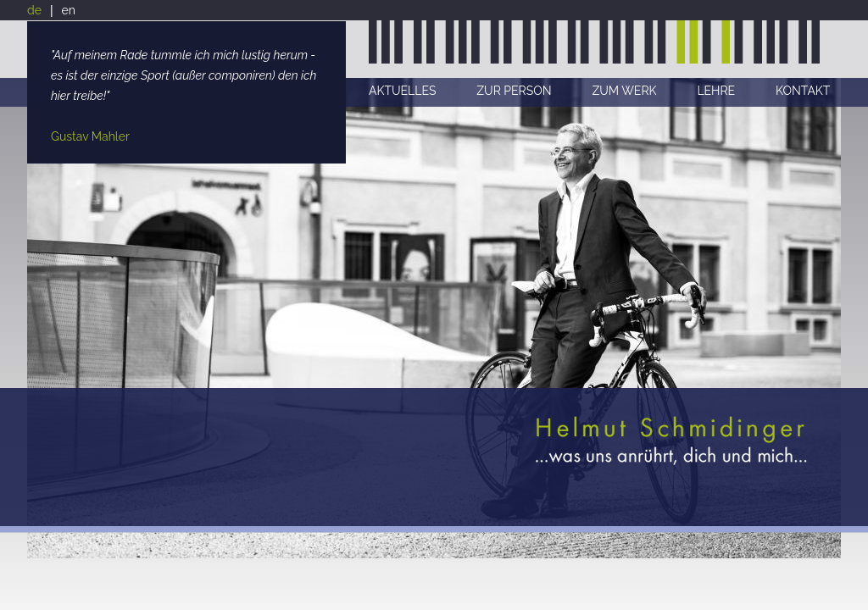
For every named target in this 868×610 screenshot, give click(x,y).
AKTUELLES (402, 91)
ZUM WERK (624, 91)
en (69, 10)
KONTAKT (803, 91)
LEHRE (716, 91)
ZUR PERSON (514, 91)
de (34, 10)
